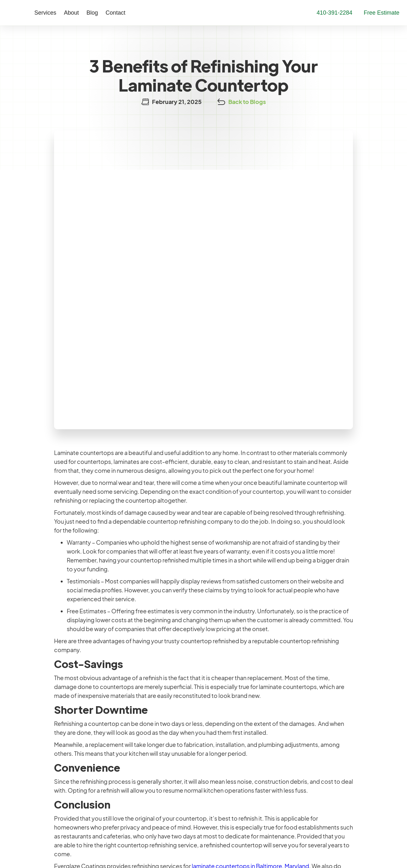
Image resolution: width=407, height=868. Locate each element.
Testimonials (225, 757)
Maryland (38, 743)
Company (222, 732)
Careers (219, 744)
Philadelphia (43, 774)
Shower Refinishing (143, 757)
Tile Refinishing (137, 744)
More (304, 718)
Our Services (136, 718)
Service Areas (227, 781)
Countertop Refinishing (148, 769)
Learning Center (317, 732)
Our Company (228, 718)
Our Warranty (226, 769)
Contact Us (312, 747)
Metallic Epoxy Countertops (155, 793)
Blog (79, 13)
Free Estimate (314, 762)
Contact (103, 13)
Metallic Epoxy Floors (146, 781)
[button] (33, 13)
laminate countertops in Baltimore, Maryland (250, 627)
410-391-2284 (45, 810)
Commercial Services (146, 805)
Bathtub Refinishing (143, 732)
